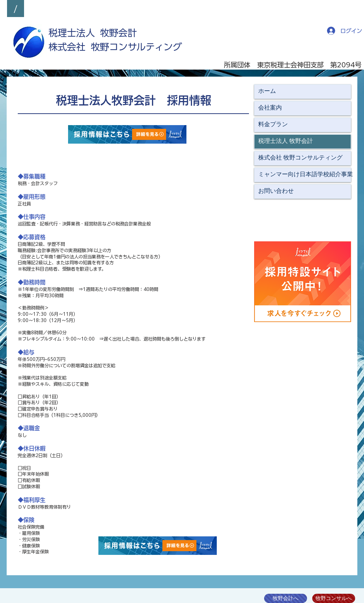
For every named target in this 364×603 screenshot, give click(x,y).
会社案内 (270, 108)
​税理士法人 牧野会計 (93, 33)
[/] (16, 9)
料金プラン (273, 125)
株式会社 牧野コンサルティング (300, 158)
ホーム (267, 91)
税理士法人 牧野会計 (286, 141)
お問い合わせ (276, 191)
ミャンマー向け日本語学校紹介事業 (304, 175)
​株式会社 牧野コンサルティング (115, 47)
